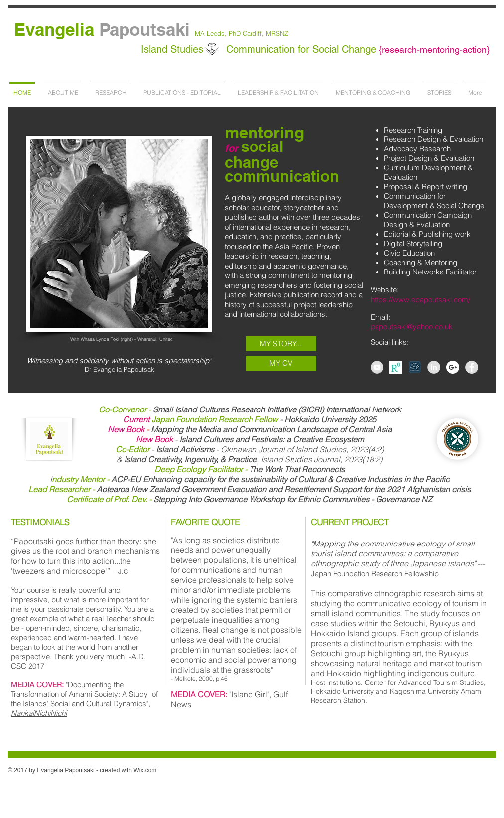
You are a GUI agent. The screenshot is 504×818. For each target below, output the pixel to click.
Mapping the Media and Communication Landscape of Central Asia (271, 429)
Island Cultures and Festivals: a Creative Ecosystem (271, 439)
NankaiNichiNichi (39, 713)
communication (282, 176)
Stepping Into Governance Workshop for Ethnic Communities (262, 499)
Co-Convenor (123, 409)
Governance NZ (404, 499)
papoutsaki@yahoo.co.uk (412, 327)
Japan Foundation (185, 419)
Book (135, 429)
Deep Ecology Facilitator (198, 469)
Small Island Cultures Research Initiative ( (227, 409)
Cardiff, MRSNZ (264, 33)
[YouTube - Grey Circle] (377, 367)
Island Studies (174, 49)
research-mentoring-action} (436, 50)
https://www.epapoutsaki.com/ (420, 300)
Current (137, 419)
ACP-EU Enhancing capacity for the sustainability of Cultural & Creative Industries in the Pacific (251, 479)
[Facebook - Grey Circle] (472, 367)
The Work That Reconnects (297, 469)
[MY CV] (281, 363)
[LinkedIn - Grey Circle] (434, 367)
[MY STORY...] (281, 344)
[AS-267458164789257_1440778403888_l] (396, 367)
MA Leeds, (212, 33)
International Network (362, 409)
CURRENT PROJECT (350, 522)
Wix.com (145, 770)
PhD (235, 33)
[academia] (415, 367)
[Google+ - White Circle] (453, 367)
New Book (154, 439)
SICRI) (312, 409)
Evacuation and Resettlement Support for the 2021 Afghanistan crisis (349, 489)
